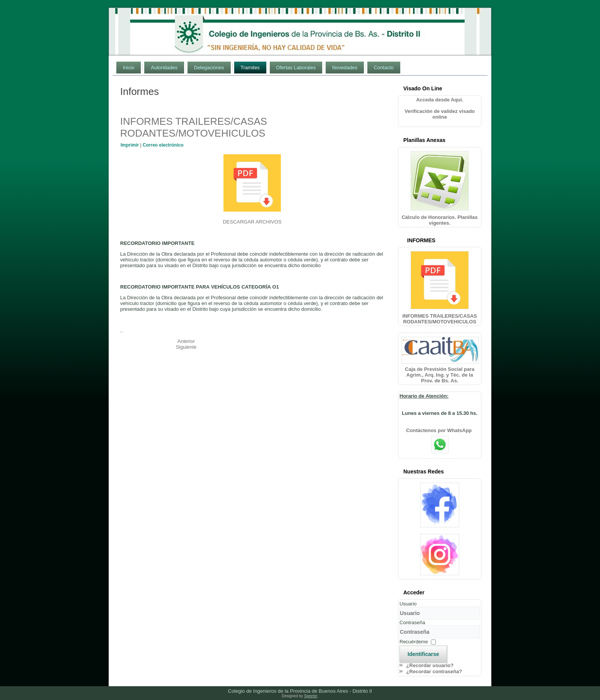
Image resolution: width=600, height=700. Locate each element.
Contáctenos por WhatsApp (440, 430)
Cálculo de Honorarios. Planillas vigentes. (440, 220)
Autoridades (164, 68)
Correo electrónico (163, 145)
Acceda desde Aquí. (439, 100)
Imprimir (130, 145)
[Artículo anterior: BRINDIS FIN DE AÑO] (186, 341)
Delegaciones (209, 68)
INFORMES (421, 240)
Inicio (129, 68)
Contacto (384, 68)
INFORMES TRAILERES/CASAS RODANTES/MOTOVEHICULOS (194, 127)
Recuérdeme (414, 642)
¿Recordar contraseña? (434, 671)
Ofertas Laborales (296, 68)
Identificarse (423, 654)
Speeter (311, 696)
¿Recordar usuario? (430, 665)
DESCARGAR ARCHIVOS (252, 222)
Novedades (345, 68)
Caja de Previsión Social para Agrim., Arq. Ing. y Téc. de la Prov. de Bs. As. (439, 375)
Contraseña (412, 622)
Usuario (408, 604)
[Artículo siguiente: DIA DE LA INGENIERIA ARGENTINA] (186, 347)
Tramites (250, 68)
